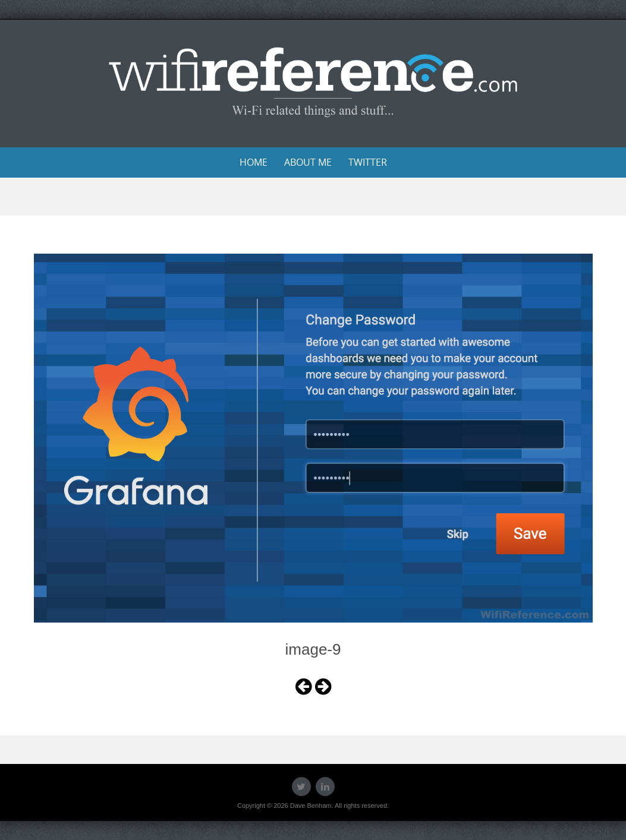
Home (254, 162)
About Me (308, 162)
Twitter (368, 162)
